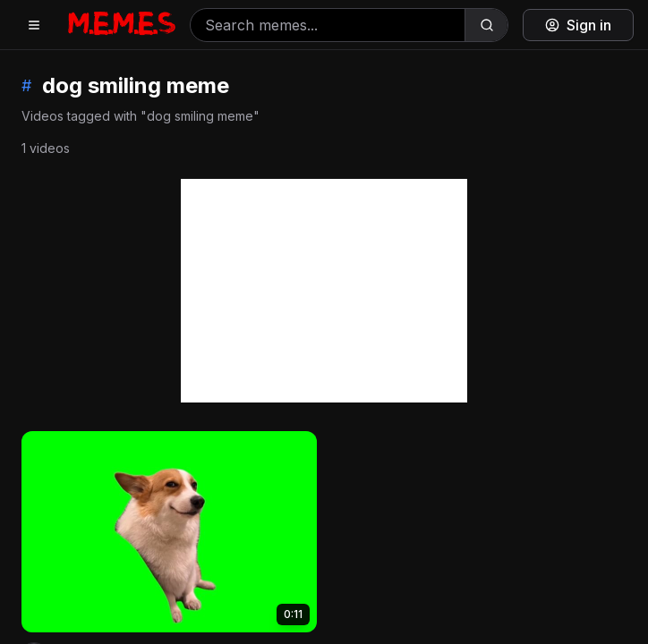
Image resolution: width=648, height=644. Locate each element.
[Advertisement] (324, 291)
